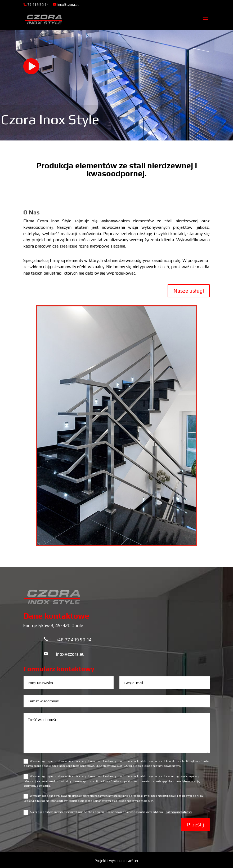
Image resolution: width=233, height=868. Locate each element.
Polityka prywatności (179, 812)
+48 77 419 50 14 (74, 640)
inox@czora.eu (70, 654)
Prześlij (195, 824)
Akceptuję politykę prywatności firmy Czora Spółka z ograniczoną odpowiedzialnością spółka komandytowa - (108, 812)
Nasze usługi (189, 291)
